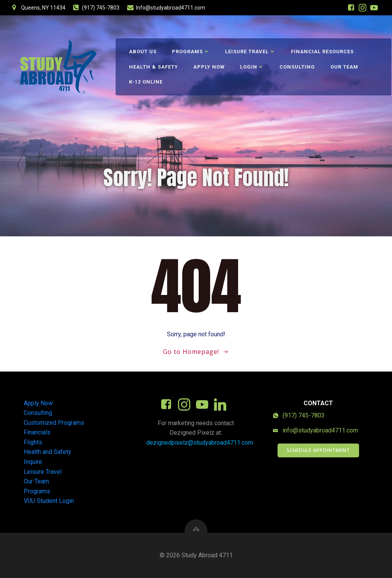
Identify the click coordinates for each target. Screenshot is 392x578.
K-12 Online (146, 82)
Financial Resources (322, 52)
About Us (143, 52)
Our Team (344, 67)
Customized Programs (54, 423)
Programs (191, 52)
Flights (33, 442)
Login (252, 67)
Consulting (297, 67)
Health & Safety (154, 67)
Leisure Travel (250, 52)
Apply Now (209, 67)
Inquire (33, 462)
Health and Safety (47, 452)
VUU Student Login (49, 501)
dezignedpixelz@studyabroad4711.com (200, 443)
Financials (37, 432)
